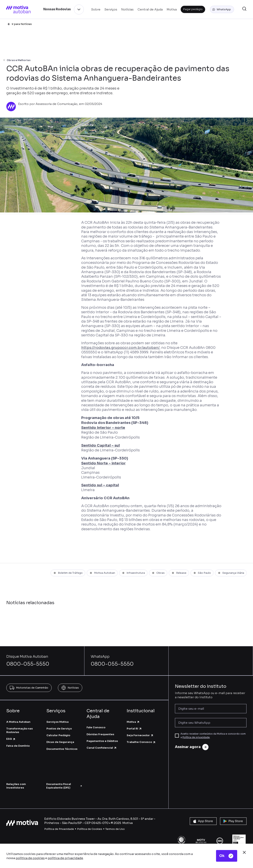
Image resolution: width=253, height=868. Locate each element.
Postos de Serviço (59, 729)
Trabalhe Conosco (141, 742)
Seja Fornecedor (140, 735)
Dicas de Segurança (60, 742)
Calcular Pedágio (58, 735)
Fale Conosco (96, 727)
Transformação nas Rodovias (20, 730)
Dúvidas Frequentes (100, 734)
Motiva (133, 722)
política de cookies (30, 858)
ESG (11, 739)
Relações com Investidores (16, 786)
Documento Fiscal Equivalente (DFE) (64, 786)
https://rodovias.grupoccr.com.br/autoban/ (120, 348)
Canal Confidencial (102, 748)
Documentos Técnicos (62, 749)
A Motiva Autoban (18, 722)
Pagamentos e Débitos (102, 741)
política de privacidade (65, 858)
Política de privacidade (196, 737)
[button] (222, 9)
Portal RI (134, 729)
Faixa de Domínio (18, 746)
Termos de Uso (115, 829)
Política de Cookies (90, 829)
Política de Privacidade (59, 829)
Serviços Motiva (58, 722)
